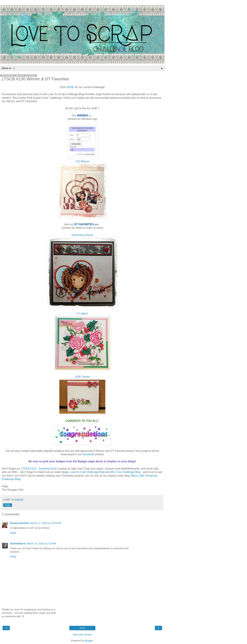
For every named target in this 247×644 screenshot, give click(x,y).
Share (8, 505)
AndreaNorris (18, 544)
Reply (13, 533)
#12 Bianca (82, 161)
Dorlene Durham (20, 523)
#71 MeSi (82, 314)
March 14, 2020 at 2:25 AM (41, 544)
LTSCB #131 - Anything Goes (39, 469)
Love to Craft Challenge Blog (87, 472)
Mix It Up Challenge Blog (126, 472)
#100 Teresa (82, 377)
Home (82, 628)
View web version (82, 635)
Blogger (89, 641)
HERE (70, 87)
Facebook (89, 454)
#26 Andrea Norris (82, 235)
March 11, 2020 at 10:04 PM (46, 523)
